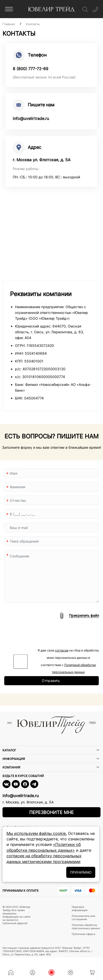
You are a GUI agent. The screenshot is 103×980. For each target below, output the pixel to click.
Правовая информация (80, 908)
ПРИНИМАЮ (81, 872)
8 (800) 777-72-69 (30, 69)
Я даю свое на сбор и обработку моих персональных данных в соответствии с (68, 661)
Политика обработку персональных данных (86, 927)
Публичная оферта (83, 934)
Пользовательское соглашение (83, 917)
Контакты (33, 24)
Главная (9, 24)
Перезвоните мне (51, 812)
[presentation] (42, 637)
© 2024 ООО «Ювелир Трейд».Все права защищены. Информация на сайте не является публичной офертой (16, 915)
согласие (62, 650)
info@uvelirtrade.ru (31, 118)
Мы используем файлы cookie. (37, 833)
